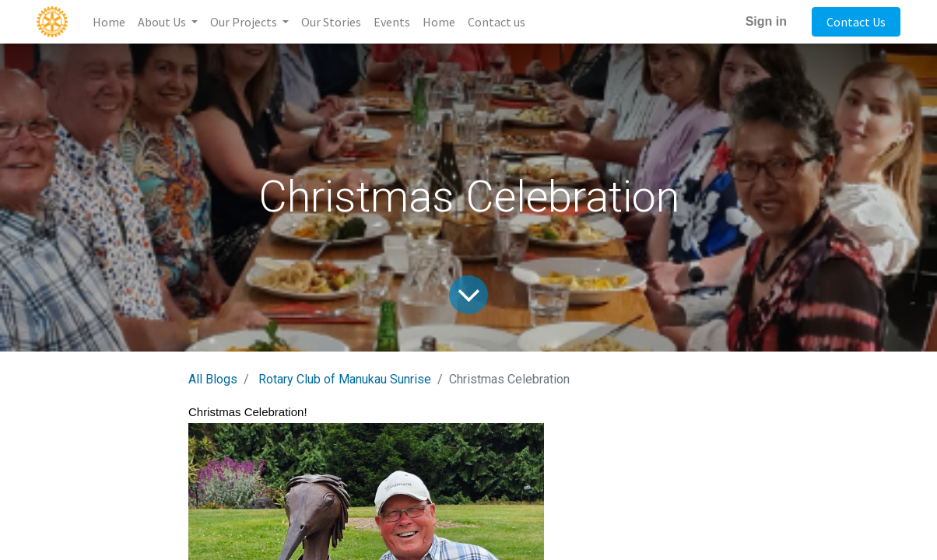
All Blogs (213, 379)
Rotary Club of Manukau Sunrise (345, 379)
